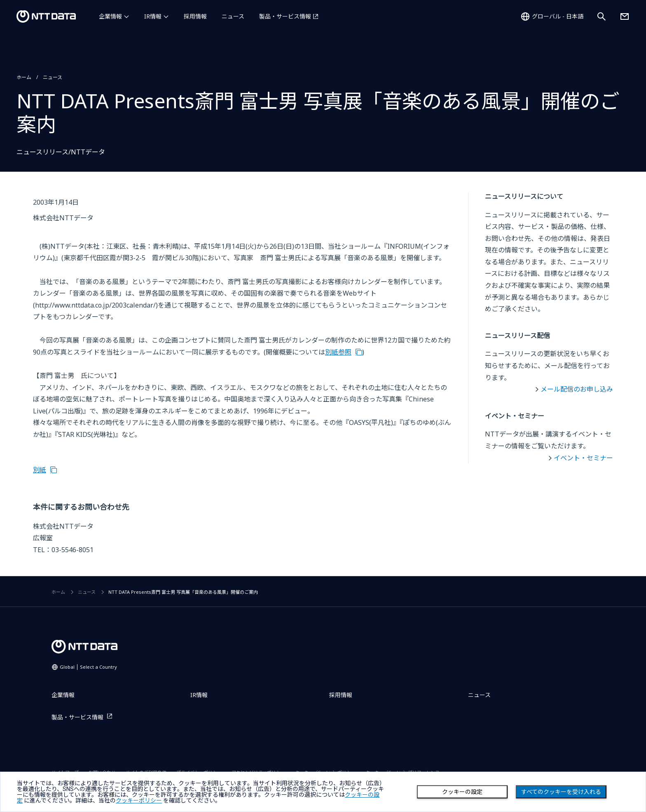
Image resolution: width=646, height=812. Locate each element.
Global (88, 667)
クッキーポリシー (139, 800)
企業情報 (110, 16)
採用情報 (195, 16)
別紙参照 (338, 352)
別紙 (40, 470)
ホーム (24, 77)
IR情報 (153, 16)
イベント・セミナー (583, 458)
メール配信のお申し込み (577, 389)
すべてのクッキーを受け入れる (561, 792)
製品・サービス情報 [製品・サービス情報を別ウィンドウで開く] (285, 16)
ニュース (233, 16)
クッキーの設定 (462, 792)
